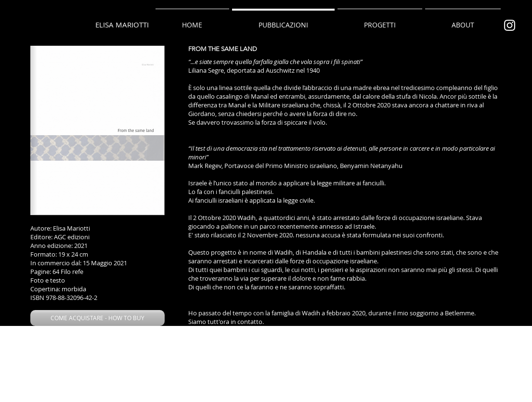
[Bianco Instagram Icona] (510, 25)
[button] (97, 318)
